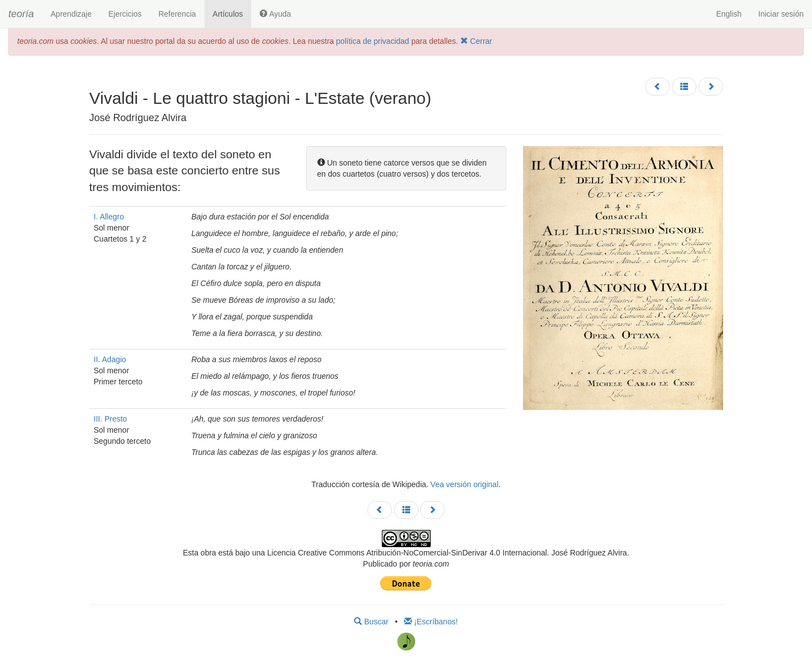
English (729, 14)
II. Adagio (110, 359)
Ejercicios (125, 14)
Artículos (228, 14)
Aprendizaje (71, 14)
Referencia (177, 14)
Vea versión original (465, 484)
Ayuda (275, 14)
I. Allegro (109, 217)
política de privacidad (373, 41)
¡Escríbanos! (431, 622)
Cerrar (476, 41)
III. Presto (111, 419)
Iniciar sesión (781, 14)
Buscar (371, 622)
